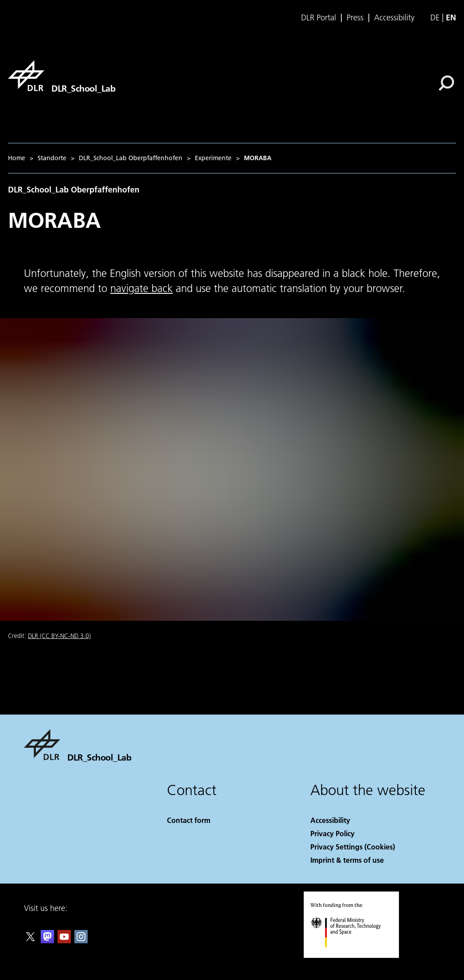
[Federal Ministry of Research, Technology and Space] (354, 955)
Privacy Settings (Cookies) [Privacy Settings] (353, 847)
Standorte (52, 158)
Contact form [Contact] (189, 820)
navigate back (141, 288)
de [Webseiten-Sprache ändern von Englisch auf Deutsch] (435, 17)
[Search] (446, 83)
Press (355, 18)
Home (17, 158)
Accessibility (394, 18)
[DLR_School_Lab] (62, 76)
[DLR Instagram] (81, 940)
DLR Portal (319, 18)
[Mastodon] (47, 940)
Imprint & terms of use (347, 860)
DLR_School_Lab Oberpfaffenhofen (131, 158)
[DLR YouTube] (64, 940)
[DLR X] (31, 940)
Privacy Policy (333, 833)
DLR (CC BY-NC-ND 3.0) (59, 636)
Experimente (213, 158)
